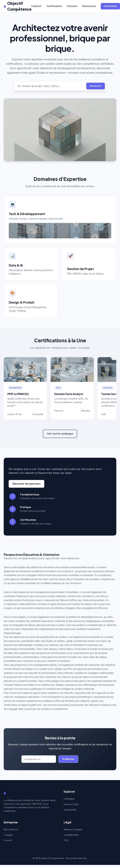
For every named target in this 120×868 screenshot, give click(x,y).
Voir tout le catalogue (60, 434)
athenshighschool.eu (92, 617)
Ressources (89, 6)
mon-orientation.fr (86, 596)
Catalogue (69, 799)
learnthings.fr (86, 697)
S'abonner (68, 759)
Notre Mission (11, 829)
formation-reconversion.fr (60, 571)
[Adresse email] (39, 759)
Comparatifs (70, 810)
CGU (66, 840)
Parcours (72, 6)
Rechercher (96, 86)
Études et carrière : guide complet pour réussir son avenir (76, 641)
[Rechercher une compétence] (50, 86)
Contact (8, 840)
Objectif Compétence (18, 6)
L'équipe (8, 835)
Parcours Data (71, 804)
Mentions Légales (73, 829)
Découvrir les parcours (26, 484)
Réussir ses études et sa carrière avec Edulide (37, 669)
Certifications (54, 6)
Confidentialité (71, 835)
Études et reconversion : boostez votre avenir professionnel (74, 73)
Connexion (110, 6)
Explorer (36, 6)
